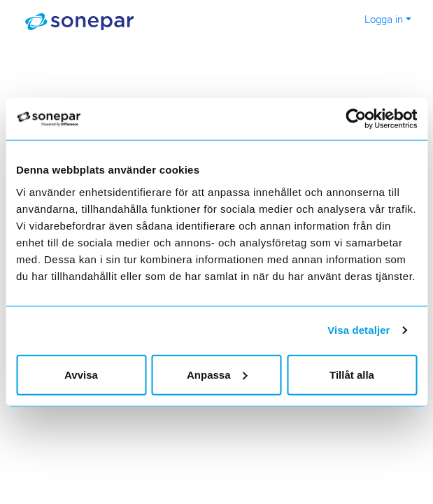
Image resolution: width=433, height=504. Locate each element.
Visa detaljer (359, 330)
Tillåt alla (352, 374)
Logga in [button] (384, 19)
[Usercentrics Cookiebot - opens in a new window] (366, 119)
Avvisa (81, 374)
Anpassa (217, 374)
